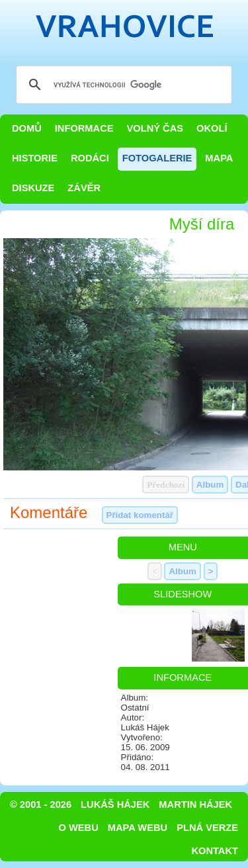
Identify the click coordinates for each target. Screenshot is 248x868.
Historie (35, 158)
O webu (79, 828)
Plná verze (207, 828)
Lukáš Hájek (115, 804)
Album (210, 485)
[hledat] (122, 85)
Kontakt (215, 851)
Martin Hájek (195, 804)
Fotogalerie (157, 158)
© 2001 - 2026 (41, 804)
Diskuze (33, 188)
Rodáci (90, 158)
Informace (84, 128)
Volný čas (155, 128)
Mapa (219, 158)
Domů (27, 128)
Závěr (84, 188)
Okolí (212, 128)
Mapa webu (138, 828)
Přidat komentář (140, 515)
